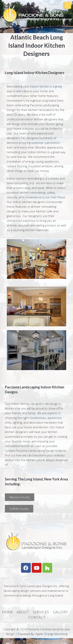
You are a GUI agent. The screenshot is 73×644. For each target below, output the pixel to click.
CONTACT (37, 617)
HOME (8, 612)
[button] (20, 497)
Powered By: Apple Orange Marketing (43, 634)
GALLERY (60, 612)
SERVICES (41, 612)
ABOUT (23, 612)
